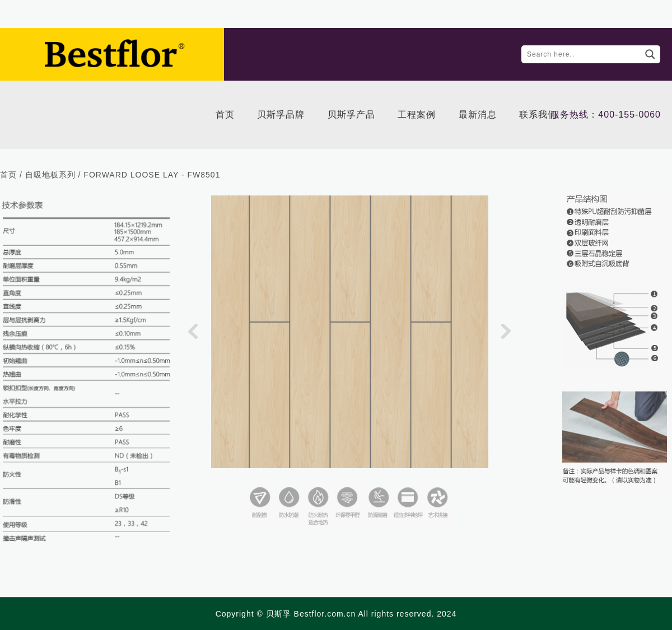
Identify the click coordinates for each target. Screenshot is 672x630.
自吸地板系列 (50, 175)
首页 (8, 175)
